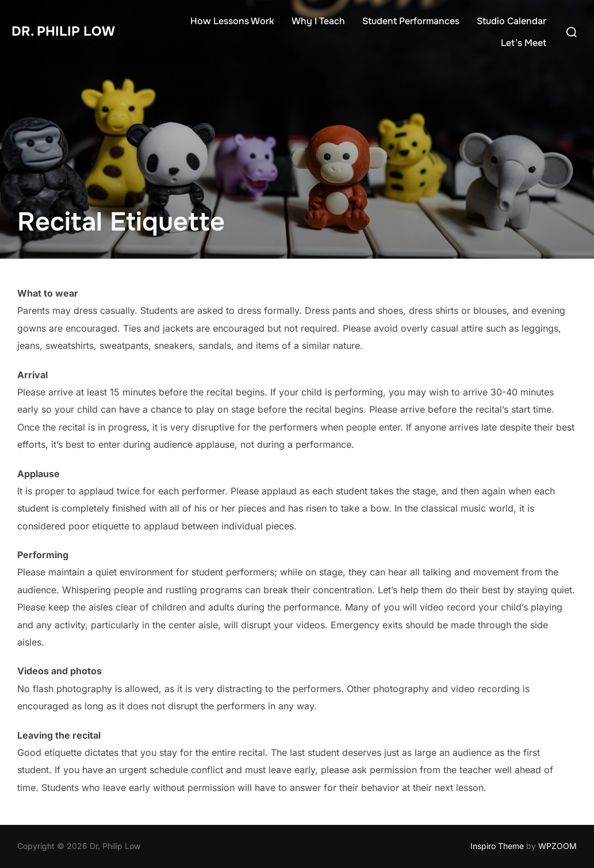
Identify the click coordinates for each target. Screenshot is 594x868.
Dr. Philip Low (70, 31)
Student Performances (411, 21)
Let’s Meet (524, 43)
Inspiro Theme (497, 846)
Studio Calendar (511, 21)
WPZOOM (557, 846)
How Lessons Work (232, 21)
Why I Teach (318, 21)
